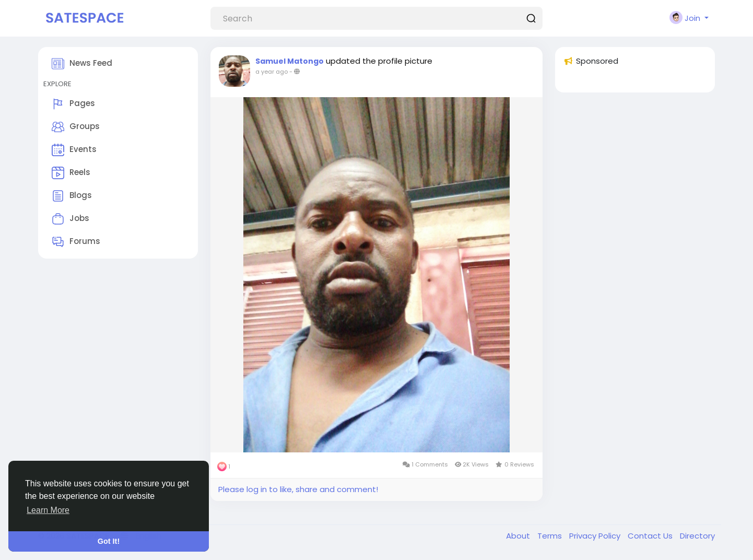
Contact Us (651, 536)
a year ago (272, 72)
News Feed (82, 64)
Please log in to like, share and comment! (298, 489)
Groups (76, 127)
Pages (73, 104)
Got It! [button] (109, 541)
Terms (551, 536)
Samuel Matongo (290, 61)
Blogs (72, 196)
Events (74, 150)
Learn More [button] (48, 510)
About (519, 536)
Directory (697, 536)
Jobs (70, 219)
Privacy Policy (596, 536)
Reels (71, 173)
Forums (76, 242)
